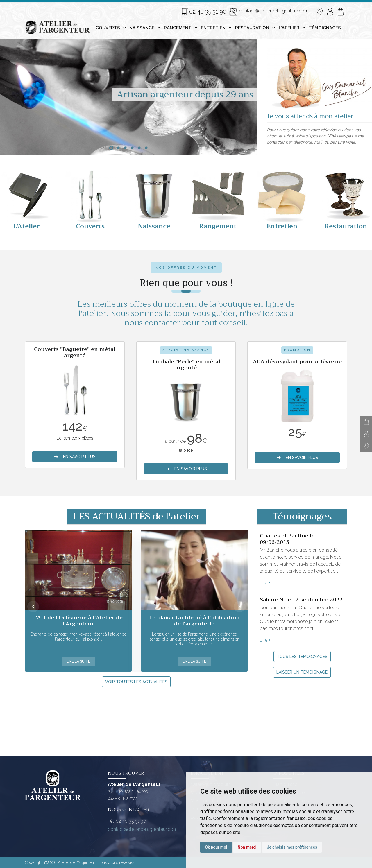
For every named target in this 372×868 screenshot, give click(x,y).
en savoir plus (75, 457)
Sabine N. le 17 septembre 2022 (301, 600)
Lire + (265, 583)
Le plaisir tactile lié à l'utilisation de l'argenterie (194, 621)
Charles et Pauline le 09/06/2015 (287, 539)
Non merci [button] (247, 847)
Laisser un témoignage (302, 672)
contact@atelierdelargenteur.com (269, 12)
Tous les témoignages (302, 657)
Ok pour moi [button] (216, 847)
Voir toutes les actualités (136, 682)
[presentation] (33, 607)
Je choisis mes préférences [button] (292, 847)
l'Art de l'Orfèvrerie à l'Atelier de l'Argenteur (78, 621)
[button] (111, 148)
